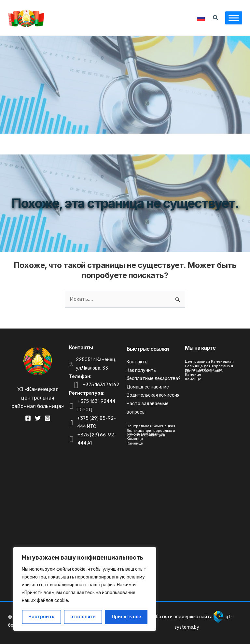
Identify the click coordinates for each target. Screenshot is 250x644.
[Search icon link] (213, 19)
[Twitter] (38, 418)
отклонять (83, 617)
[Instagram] (48, 418)
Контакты (138, 362)
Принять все (126, 617)
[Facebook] (28, 418)
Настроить (41, 617)
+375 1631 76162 (101, 385)
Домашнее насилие (148, 387)
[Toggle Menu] (231, 18)
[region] (85, 589)
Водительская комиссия (153, 395)
